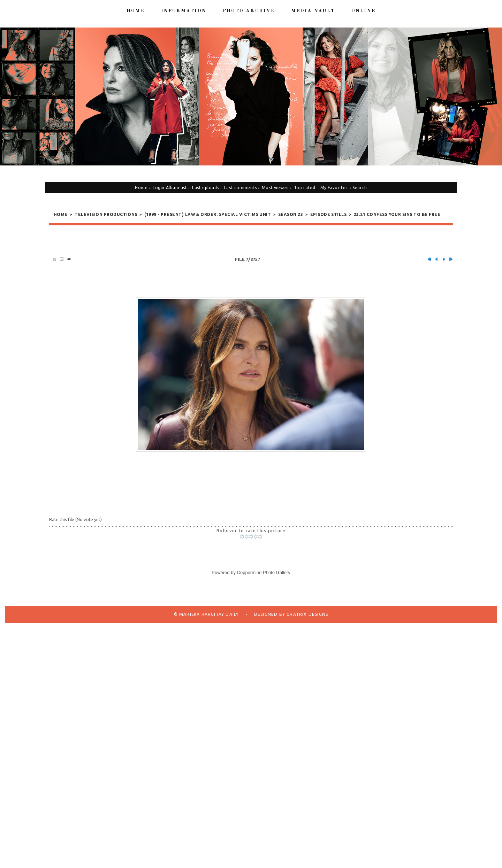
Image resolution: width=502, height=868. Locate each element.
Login (159, 188)
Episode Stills (329, 214)
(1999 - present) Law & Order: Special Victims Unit (208, 214)
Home (135, 11)
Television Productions (106, 214)
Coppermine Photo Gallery (264, 589)
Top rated (305, 188)
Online (363, 11)
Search (360, 188)
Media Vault (313, 11)
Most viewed (275, 188)
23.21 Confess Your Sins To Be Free (397, 214)
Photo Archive (249, 11)
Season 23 (291, 214)
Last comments (241, 188)
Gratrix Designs (307, 631)
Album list (177, 188)
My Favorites (334, 188)
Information (184, 11)
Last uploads (206, 188)
